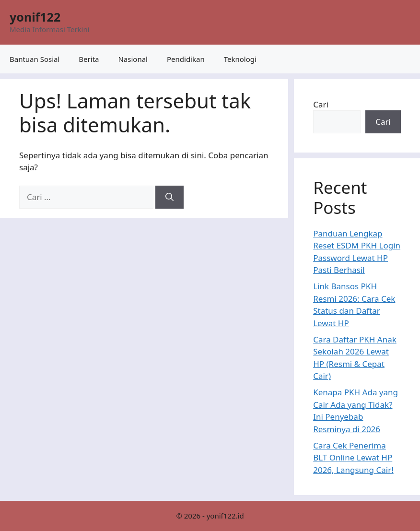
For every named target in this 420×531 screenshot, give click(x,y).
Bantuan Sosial (35, 59)
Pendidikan (186, 59)
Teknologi (240, 59)
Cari (321, 104)
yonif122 (35, 17)
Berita (89, 59)
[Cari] (169, 197)
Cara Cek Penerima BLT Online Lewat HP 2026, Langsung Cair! (353, 458)
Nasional (133, 59)
